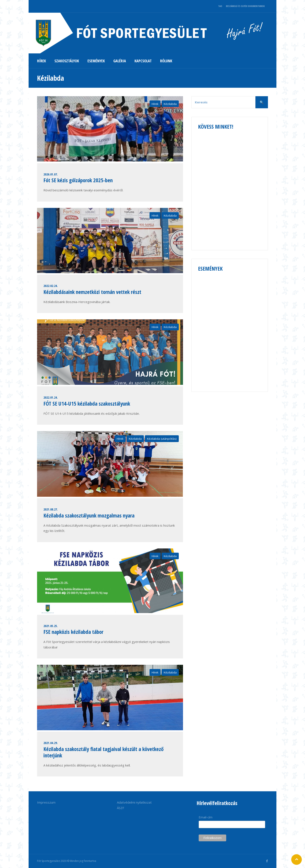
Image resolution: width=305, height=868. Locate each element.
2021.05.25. (51, 626)
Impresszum (46, 802)
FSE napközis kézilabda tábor (73, 632)
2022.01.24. (51, 397)
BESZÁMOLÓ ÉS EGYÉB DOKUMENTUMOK (245, 6)
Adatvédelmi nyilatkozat (134, 802)
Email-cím (206, 817)
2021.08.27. (51, 509)
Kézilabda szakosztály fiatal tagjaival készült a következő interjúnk (103, 752)
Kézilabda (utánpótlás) (162, 439)
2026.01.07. (51, 174)
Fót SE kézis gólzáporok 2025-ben (78, 180)
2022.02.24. (51, 286)
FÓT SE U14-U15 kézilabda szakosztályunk (87, 403)
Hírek (155, 104)
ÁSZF (121, 808)
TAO (220, 6)
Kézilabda (170, 104)
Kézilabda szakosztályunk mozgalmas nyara (89, 515)
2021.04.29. (51, 743)
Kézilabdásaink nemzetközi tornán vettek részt (92, 292)
